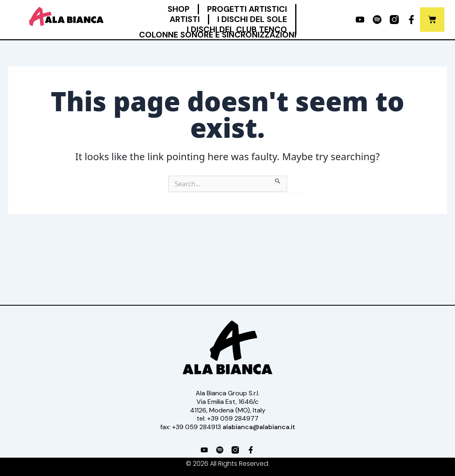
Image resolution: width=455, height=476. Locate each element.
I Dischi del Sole (252, 19)
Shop (179, 9)
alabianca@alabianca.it (259, 427)
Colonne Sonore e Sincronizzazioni (218, 35)
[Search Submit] (278, 180)
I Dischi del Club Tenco (237, 30)
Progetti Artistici (247, 9)
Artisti (185, 19)
